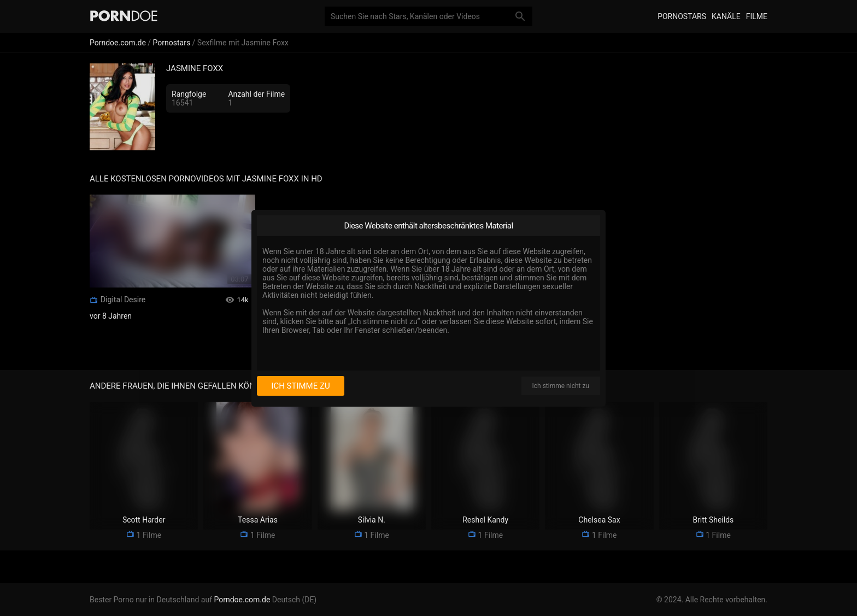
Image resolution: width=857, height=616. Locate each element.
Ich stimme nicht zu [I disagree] (561, 386)
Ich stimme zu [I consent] (300, 386)
